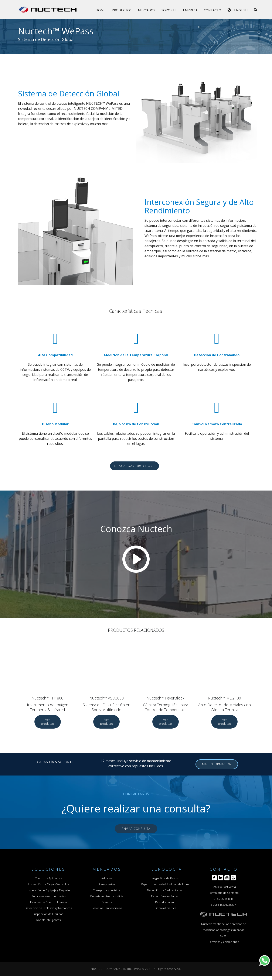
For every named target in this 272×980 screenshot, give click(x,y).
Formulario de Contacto (224, 893)
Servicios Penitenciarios (107, 908)
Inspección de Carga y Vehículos (48, 884)
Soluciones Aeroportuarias (48, 896)
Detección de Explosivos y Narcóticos (48, 908)
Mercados (147, 10)
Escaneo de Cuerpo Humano (48, 902)
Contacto (212, 10)
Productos (122, 10)
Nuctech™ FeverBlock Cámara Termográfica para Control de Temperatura (166, 704)
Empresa (190, 10)
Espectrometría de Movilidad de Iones (165, 884)
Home (101, 10)
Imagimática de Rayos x (165, 878)
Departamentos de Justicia (107, 896)
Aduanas (107, 878)
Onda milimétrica (165, 908)
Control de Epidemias (48, 878)
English (241, 10)
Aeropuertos (107, 884)
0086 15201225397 (224, 905)
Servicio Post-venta (224, 887)
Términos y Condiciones (224, 942)
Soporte (169, 10)
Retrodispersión (165, 902)
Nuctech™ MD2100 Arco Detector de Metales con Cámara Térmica (225, 704)
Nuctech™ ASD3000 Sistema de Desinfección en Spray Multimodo (106, 704)
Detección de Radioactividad (165, 890)
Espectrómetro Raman (165, 896)
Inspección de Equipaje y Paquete (48, 890)
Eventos (107, 902)
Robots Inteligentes (48, 920)
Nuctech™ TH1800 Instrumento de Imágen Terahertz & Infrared (48, 704)
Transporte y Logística (107, 890)
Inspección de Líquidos (48, 914)
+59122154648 (224, 899)
